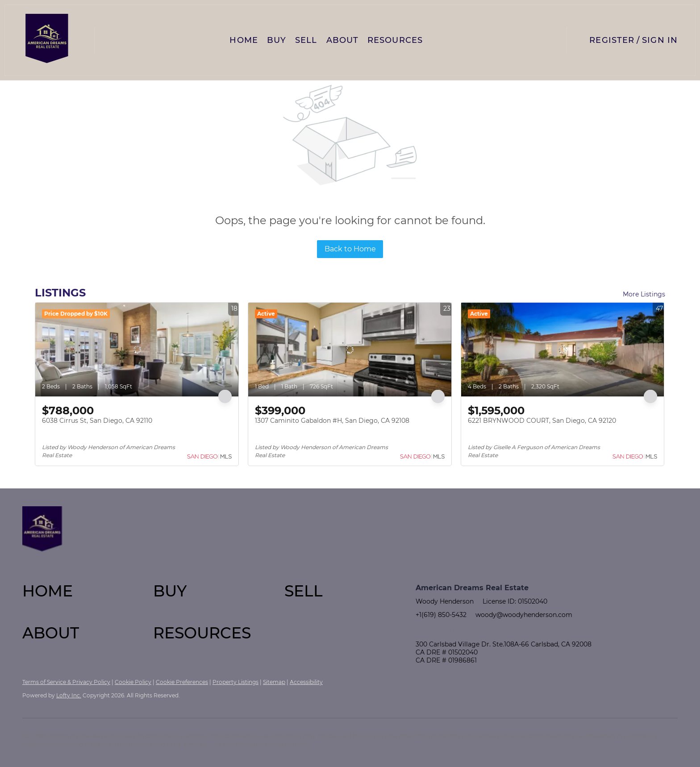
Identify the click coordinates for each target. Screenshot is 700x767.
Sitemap (274, 682)
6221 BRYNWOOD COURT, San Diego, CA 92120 (542, 421)
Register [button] (612, 40)
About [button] (343, 40)
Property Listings (235, 682)
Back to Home (350, 249)
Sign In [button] (660, 40)
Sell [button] (306, 40)
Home (244, 40)
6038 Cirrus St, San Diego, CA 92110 (97, 421)
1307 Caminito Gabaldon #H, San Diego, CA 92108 (332, 421)
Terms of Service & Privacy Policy (66, 682)
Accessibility (306, 682)
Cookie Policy (133, 682)
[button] (47, 40)
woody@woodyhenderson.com (524, 615)
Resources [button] (395, 40)
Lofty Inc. (69, 695)
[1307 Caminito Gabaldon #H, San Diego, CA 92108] (350, 350)
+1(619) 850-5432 (441, 615)
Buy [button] (277, 40)
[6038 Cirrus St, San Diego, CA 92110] (137, 350)
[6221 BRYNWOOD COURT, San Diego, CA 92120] (563, 350)
